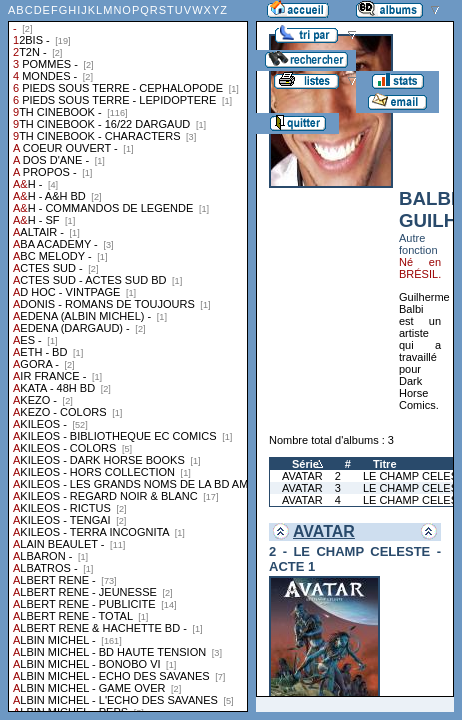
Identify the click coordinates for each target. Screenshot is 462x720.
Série (305, 464)
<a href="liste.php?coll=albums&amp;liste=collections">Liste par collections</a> (128, 356)
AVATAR (302, 476)
